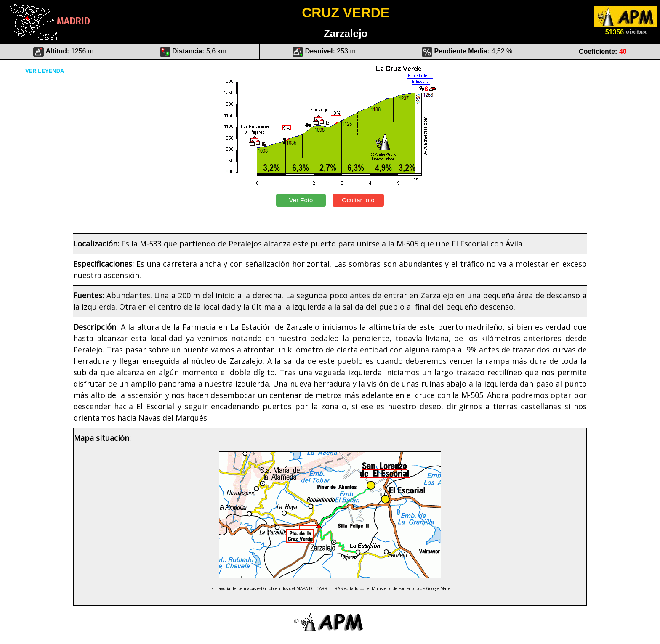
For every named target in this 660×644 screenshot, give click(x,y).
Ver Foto (301, 200)
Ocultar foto (358, 200)
